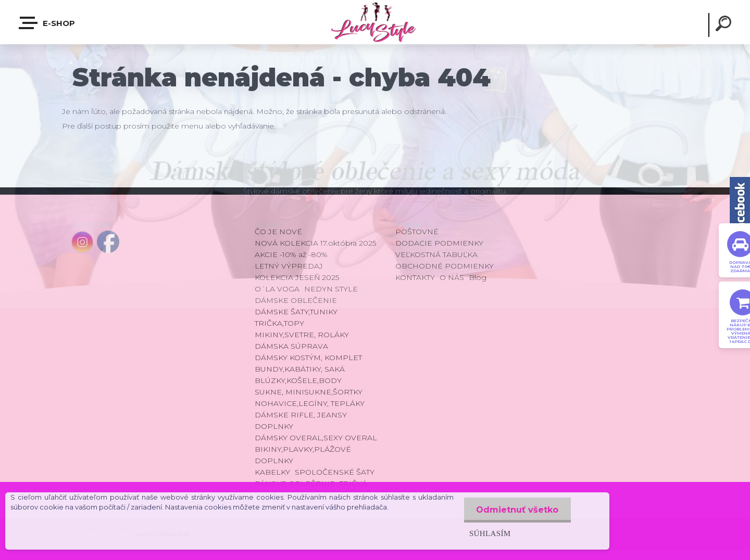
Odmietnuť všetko (517, 510)
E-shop (47, 23)
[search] (725, 25)
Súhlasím (489, 533)
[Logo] (375, 22)
